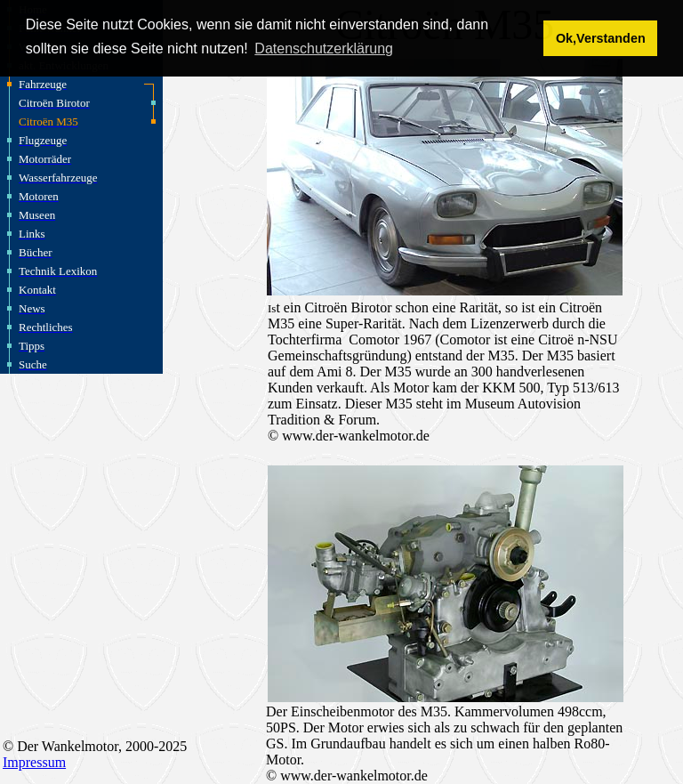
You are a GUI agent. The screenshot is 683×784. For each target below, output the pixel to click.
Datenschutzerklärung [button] (324, 48)
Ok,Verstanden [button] (601, 38)
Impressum (34, 762)
